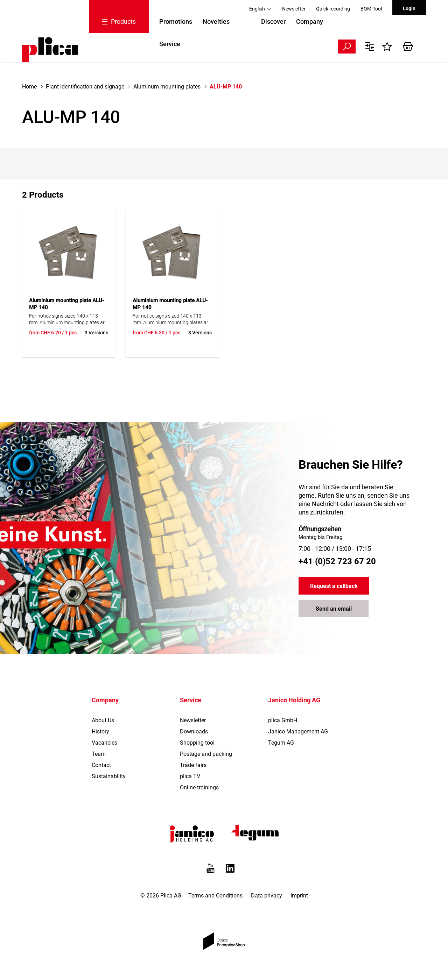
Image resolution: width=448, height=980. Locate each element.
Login (409, 8)
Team (99, 754)
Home (29, 87)
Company (310, 22)
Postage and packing (206, 754)
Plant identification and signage (85, 87)
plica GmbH (283, 720)
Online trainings (199, 787)
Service (170, 44)
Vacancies (104, 743)
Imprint (299, 896)
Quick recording (333, 9)
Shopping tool (197, 743)
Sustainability (109, 776)
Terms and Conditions (215, 896)
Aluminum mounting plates (167, 87)
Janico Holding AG (294, 700)
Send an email (334, 609)
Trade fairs (193, 765)
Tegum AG (281, 743)
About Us (103, 720)
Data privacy (267, 896)
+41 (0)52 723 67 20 (337, 561)
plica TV (190, 776)
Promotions (176, 22)
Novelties (216, 22)
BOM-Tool (371, 9)
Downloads (194, 732)
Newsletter (294, 9)
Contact (101, 765)
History (100, 732)
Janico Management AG (298, 732)
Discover (273, 22)
